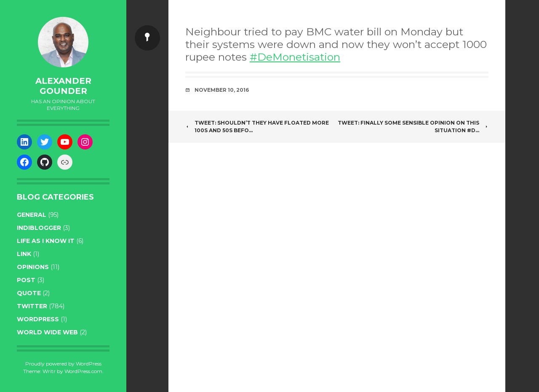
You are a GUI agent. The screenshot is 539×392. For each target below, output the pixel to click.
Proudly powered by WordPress (63, 364)
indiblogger (39, 228)
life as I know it (46, 241)
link (24, 254)
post (26, 280)
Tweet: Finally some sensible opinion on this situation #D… (413, 127)
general (32, 215)
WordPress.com (83, 371)
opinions (33, 267)
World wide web (47, 332)
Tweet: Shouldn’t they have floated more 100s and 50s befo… (257, 127)
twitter (32, 306)
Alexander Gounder (63, 86)
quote (29, 293)
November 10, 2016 (222, 90)
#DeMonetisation (295, 57)
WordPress (38, 319)
